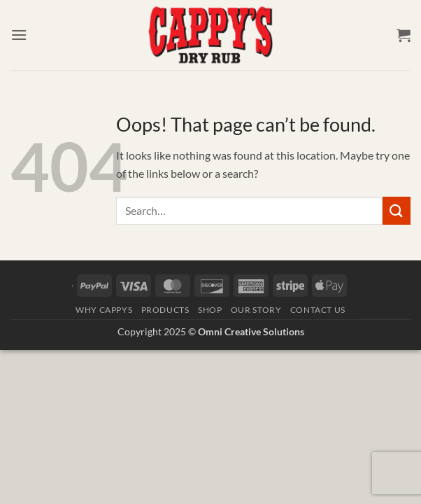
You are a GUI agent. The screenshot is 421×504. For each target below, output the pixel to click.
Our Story (256, 310)
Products (165, 310)
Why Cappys (104, 310)
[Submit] (397, 210)
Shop (210, 310)
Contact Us (318, 310)
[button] (19, 35)
